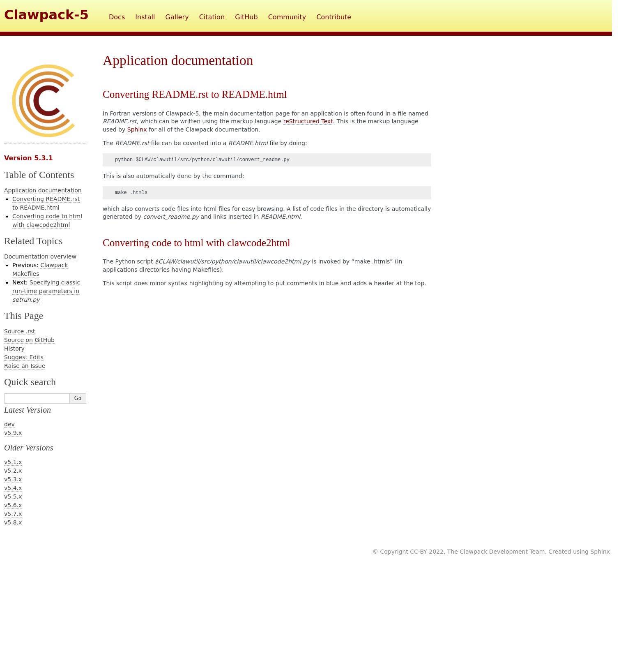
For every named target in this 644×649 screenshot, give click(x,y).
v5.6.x (13, 505)
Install (145, 17)
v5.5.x (13, 497)
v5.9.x (13, 433)
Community (287, 17)
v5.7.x (13, 514)
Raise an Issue (25, 366)
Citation (212, 17)
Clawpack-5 (46, 15)
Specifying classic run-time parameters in (46, 291)
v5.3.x (13, 479)
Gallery (177, 17)
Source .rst (20, 331)
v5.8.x (13, 522)
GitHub (246, 17)
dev (9, 424)
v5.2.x (13, 471)
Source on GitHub (29, 340)
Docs (117, 17)
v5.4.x (13, 488)
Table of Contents (39, 175)
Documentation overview (40, 256)
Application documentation (43, 190)
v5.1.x (13, 462)
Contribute (334, 17)
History (14, 349)
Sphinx (137, 129)
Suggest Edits (24, 357)
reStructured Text (308, 121)
